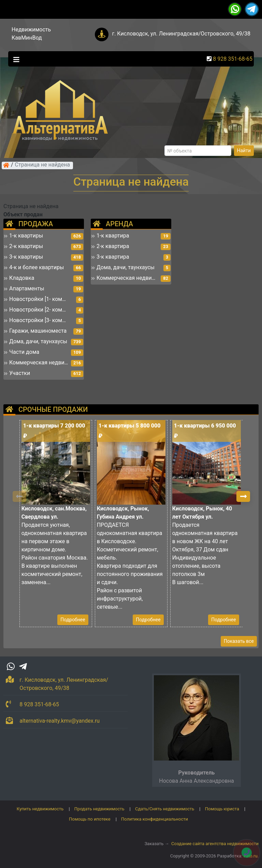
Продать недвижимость (99, 809)
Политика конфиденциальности (155, 819)
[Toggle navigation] (15, 59)
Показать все (239, 641)
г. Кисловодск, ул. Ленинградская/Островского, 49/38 (181, 34)
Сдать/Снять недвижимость (165, 809)
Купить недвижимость (40, 809)
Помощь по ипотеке (90, 819)
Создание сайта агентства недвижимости (215, 844)
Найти (244, 150)
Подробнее (73, 620)
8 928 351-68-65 (233, 59)
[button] (243, 496)
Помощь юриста (222, 809)
